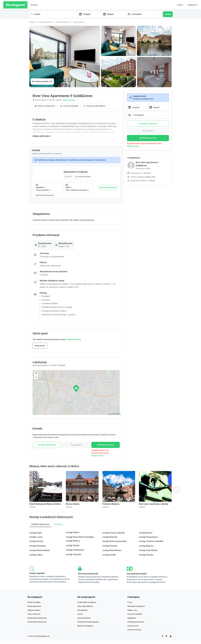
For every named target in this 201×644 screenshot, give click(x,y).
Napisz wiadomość (148, 124)
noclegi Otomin (73, 594)
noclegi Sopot (36, 582)
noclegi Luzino (36, 586)
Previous (24, 541)
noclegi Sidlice (36, 604)
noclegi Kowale (36, 590)
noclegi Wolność (110, 586)
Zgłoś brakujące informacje (45, 244)
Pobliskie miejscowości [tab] (40, 573)
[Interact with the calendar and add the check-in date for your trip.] (80, 14)
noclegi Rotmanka (38, 595)
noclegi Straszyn (110, 595)
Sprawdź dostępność (108, 236)
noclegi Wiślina (73, 590)
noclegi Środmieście (75, 599)
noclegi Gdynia (73, 581)
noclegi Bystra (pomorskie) (115, 590)
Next (178, 537)
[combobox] (53, 14)
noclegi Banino (146, 582)
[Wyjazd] (116, 14)
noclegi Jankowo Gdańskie (151, 590)
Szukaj (168, 14)
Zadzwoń (148, 131)
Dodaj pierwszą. (74, 388)
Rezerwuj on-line (148, 138)
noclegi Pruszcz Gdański (114, 582)
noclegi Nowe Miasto (112, 599)
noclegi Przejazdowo (148, 586)
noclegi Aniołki (109, 604)
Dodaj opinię (40, 395)
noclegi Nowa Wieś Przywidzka (80, 586)
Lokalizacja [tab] (58, 573)
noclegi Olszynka (74, 603)
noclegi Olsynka (146, 604)
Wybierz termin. (133, 146)
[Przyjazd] (92, 14)
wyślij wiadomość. (87, 269)
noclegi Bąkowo (146, 595)
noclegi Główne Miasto (40, 599)
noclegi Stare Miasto (148, 599)
